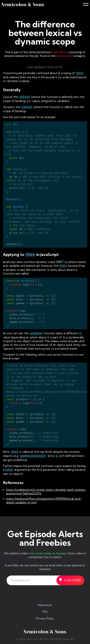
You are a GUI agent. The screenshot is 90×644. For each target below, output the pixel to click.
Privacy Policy (45, 618)
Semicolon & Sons (23, 5)
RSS (45, 612)
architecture (64, 56)
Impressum (45, 605)
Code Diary (58, 52)
